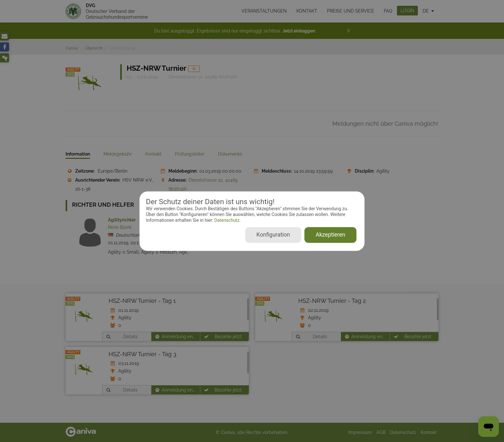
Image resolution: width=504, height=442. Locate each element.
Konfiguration (273, 235)
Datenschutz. (227, 221)
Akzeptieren (330, 235)
